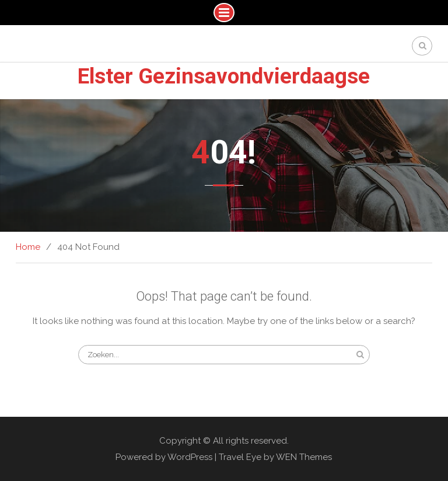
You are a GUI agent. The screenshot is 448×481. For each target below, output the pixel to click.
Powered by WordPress (164, 457)
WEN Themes (304, 457)
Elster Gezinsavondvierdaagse (224, 76)
